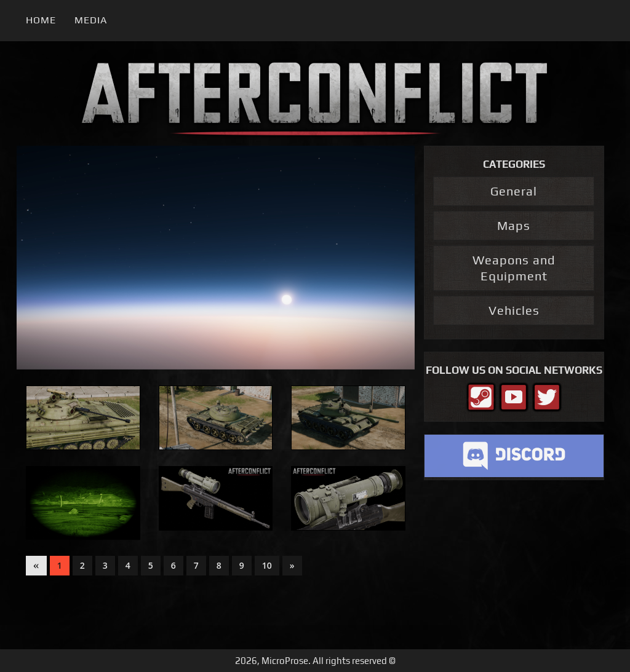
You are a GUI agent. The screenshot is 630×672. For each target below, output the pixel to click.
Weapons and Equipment (514, 268)
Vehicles (514, 310)
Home (41, 20)
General (514, 191)
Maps (514, 225)
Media (91, 20)
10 (267, 565)
